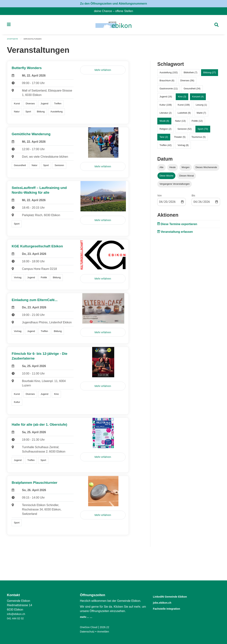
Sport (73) (203, 131)
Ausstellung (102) (169, 74)
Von (159, 197)
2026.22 (107, 627)
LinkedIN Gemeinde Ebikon (175, 596)
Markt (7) (201, 114)
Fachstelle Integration (171, 608)
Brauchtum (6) (167, 82)
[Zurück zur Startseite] (113, 26)
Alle (161, 169)
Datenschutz (88, 631)
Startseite (13, 41)
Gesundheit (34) (192, 90)
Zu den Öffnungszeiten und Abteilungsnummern (114, 4)
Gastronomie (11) (169, 90)
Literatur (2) (166, 114)
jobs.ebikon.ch (165, 602)
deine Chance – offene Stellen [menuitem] (115, 11)
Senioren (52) (184, 131)
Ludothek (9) (184, 114)
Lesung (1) (201, 106)
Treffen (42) (166, 147)
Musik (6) (164, 122)
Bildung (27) (210, 74)
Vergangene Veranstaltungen (175, 185)
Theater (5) (180, 139)
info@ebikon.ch (17, 614)
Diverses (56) (187, 82)
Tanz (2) (164, 139)
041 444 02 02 (16, 618)
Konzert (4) (198, 98)
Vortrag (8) (183, 147)
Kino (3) (182, 98)
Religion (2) (165, 131)
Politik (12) (197, 122)
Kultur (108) (166, 106)
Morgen (185, 169)
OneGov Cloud (90, 627)
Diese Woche (166, 177)
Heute (172, 169)
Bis (193, 197)
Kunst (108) (184, 106)
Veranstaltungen (35, 41)
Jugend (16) (166, 98)
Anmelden (105, 631)
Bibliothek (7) (191, 74)
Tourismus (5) (199, 139)
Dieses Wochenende (206, 169)
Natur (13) (180, 122)
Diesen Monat (187, 177)
